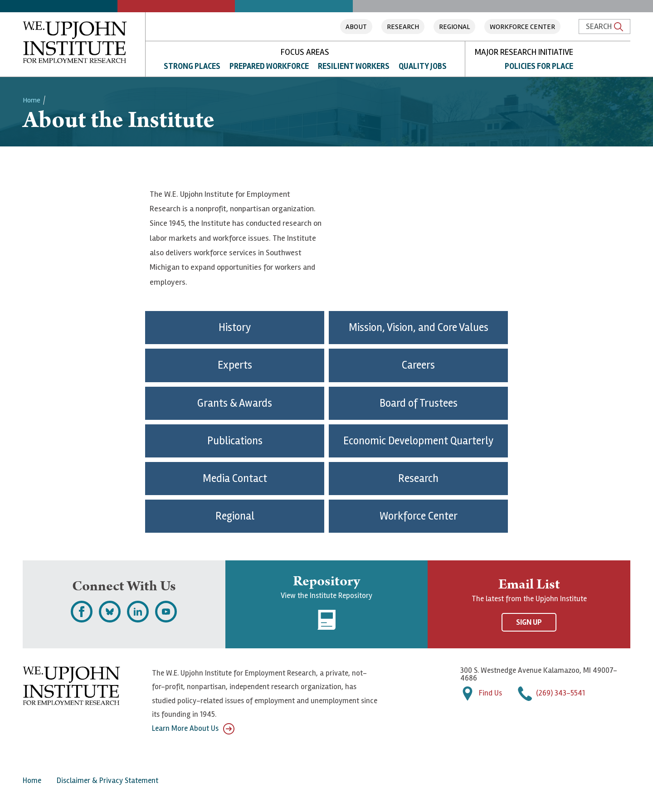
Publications (235, 441)
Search (604, 26)
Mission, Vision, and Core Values (419, 328)
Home (32, 100)
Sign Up (529, 622)
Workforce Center (522, 27)
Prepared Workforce (269, 66)
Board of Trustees (419, 403)
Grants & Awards (235, 403)
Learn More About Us (193, 729)
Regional (454, 27)
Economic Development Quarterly (418, 441)
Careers (418, 365)
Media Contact (235, 479)
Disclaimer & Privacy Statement (107, 780)
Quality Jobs (423, 66)
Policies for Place (539, 66)
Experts (235, 365)
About (356, 27)
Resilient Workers (354, 66)
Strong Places (192, 66)
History (235, 328)
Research (403, 27)
